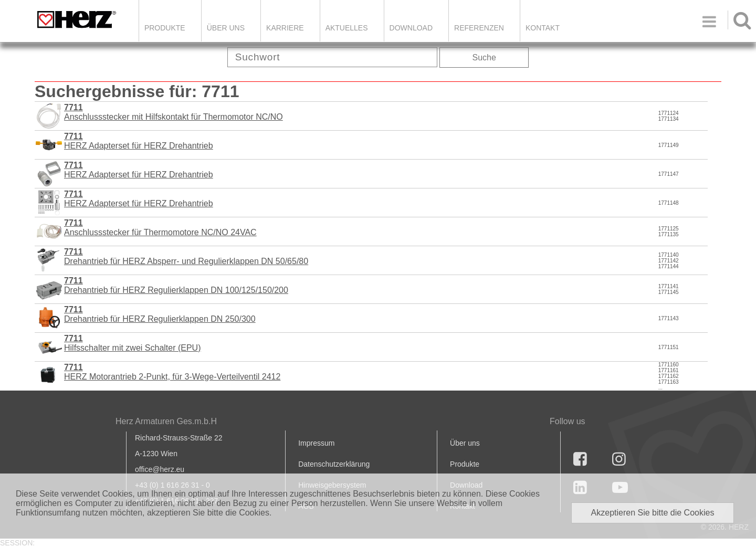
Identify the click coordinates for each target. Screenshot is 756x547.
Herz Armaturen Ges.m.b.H (166, 421)
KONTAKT (543, 28)
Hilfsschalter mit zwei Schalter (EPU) (133, 343)
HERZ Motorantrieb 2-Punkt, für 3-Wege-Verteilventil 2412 (172, 372)
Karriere (285, 28)
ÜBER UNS (226, 28)
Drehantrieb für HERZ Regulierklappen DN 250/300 (160, 314)
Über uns (465, 443)
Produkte (165, 28)
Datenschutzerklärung (334, 464)
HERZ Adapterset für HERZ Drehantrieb (139, 141)
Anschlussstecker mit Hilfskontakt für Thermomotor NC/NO (174, 112)
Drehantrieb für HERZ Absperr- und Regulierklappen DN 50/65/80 (186, 256)
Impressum (316, 443)
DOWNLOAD (411, 28)
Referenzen (479, 28)
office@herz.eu (160, 469)
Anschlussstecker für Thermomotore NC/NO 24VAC (160, 228)
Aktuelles (347, 28)
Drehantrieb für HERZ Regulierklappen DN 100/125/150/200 (176, 285)
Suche (484, 57)
